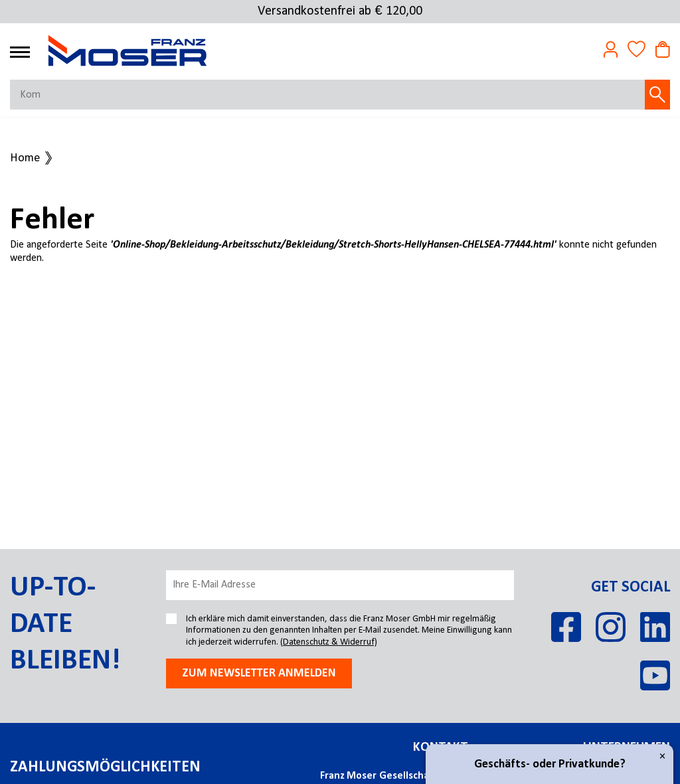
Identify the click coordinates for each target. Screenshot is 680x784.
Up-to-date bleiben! (65, 625)
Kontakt (441, 747)
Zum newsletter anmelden (259, 673)
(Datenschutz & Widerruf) (329, 642)
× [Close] (662, 756)
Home (25, 159)
